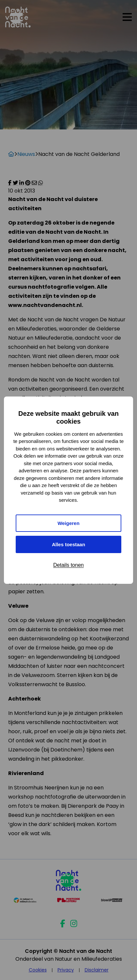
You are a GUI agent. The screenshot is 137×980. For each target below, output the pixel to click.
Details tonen (68, 565)
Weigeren (68, 523)
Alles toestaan (69, 544)
